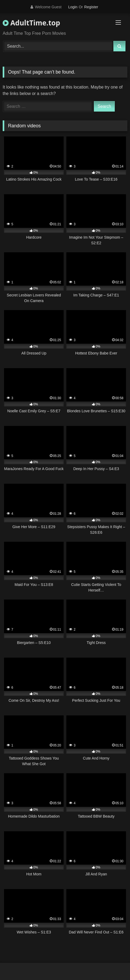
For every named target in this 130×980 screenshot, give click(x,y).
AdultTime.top (31, 23)
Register (91, 7)
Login (73, 7)
